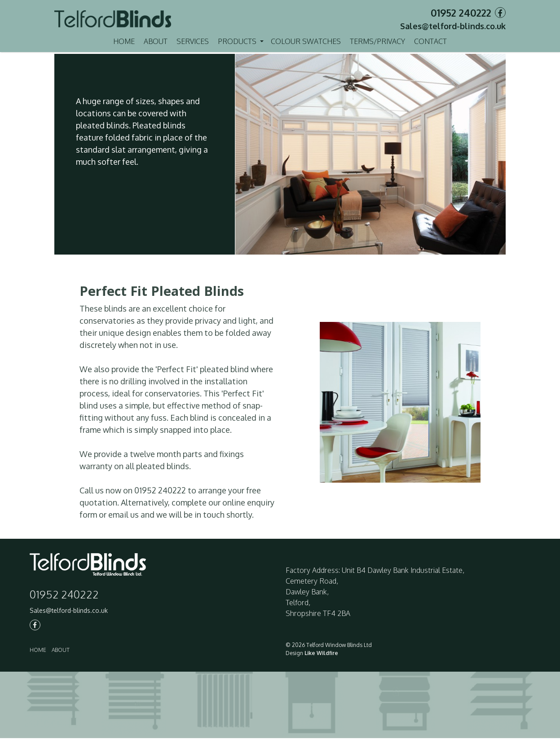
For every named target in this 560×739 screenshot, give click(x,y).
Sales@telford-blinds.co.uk (453, 26)
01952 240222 (461, 13)
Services (193, 41)
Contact (430, 41)
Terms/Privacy (377, 41)
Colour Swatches (306, 41)
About (156, 41)
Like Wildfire (321, 654)
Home (124, 41)
